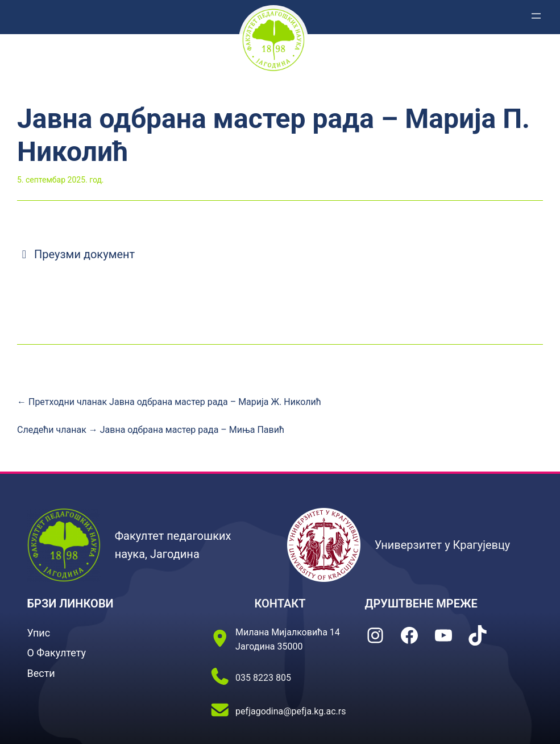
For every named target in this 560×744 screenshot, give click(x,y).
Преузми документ (76, 254)
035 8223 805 (263, 678)
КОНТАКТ (280, 604)
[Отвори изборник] (536, 16)
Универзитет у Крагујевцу (443, 545)
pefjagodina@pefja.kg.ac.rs (291, 711)
